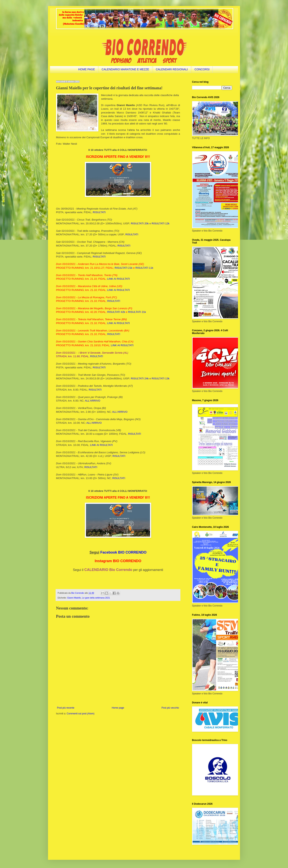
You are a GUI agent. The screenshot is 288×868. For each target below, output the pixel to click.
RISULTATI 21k (123, 268)
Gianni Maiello (74, 598)
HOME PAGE (87, 69)
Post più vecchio (170, 708)
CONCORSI (202, 69)
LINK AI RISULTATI (118, 279)
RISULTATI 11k (144, 268)
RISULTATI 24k (140, 378)
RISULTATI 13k (160, 378)
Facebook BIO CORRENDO (123, 552)
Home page (118, 708)
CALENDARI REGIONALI (172, 69)
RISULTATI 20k (140, 223)
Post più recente (66, 708)
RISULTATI (99, 212)
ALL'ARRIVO (92, 401)
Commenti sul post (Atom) (80, 714)
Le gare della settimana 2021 (96, 598)
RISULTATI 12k (160, 223)
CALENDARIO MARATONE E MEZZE (125, 69)
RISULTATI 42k (116, 312)
